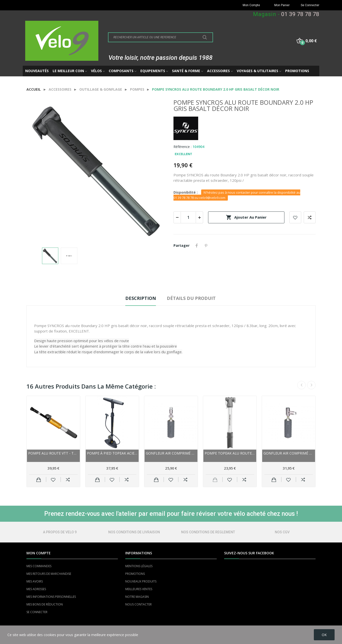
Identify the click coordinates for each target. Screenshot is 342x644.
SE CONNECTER (37, 612)
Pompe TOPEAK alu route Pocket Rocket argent (230, 453)
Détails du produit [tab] (191, 298)
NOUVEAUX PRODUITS (141, 581)
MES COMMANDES (39, 566)
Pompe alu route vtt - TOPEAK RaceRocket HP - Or (53, 453)
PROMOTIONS (135, 574)
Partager (197, 246)
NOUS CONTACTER (139, 604)
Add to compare (310, 217)
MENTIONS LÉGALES (139, 566)
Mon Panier (282, 5)
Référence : (182, 147)
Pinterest (206, 246)
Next (311, 385)
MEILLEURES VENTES (139, 589)
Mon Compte (251, 5)
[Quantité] (188, 217)
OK (324, 635)
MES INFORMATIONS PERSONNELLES (51, 597)
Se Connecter (310, 5)
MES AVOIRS (35, 581)
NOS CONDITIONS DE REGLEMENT (208, 532)
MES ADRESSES (36, 589)
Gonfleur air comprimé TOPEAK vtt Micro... (171, 453)
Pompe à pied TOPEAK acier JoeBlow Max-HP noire (112, 453)
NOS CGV (282, 532)
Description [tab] (141, 298)
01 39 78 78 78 (300, 14)
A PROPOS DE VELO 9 (60, 532)
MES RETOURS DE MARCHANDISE (49, 574)
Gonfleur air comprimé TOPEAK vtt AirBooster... (289, 453)
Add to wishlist (295, 217)
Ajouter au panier (246, 217)
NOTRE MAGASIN (137, 597)
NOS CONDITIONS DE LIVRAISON (134, 532)
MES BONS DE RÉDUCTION (45, 604)
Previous (301, 385)
